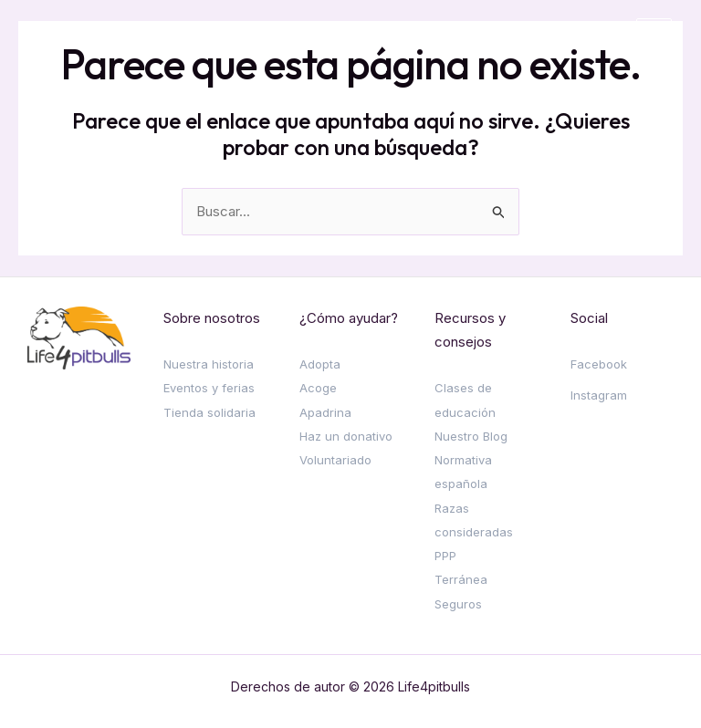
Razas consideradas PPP (474, 532)
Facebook (599, 364)
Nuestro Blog (471, 436)
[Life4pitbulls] (84, 36)
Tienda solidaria (209, 412)
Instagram (599, 395)
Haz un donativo (346, 436)
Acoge (318, 388)
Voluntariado (335, 460)
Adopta (320, 364)
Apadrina (325, 412)
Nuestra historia (209, 364)
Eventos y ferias (209, 388)
